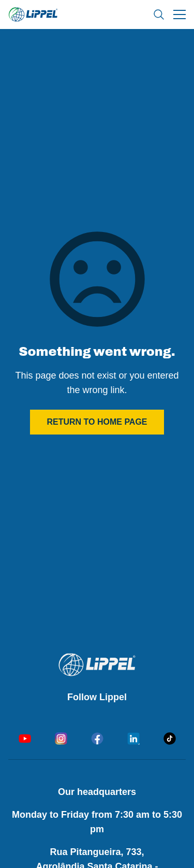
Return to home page (97, 422)
